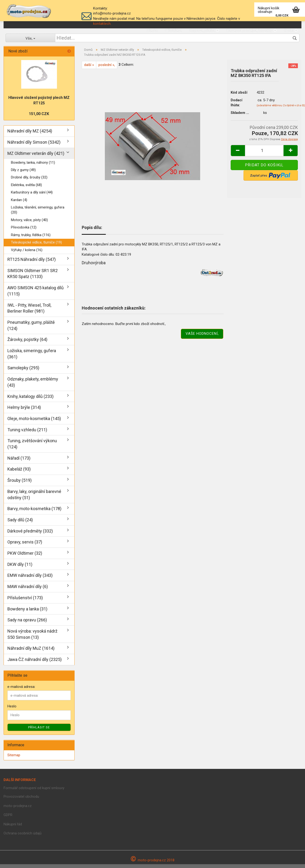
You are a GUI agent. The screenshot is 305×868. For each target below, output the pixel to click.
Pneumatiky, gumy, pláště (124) (31, 329)
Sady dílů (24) (20, 524)
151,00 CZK (39, 118)
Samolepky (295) (23, 372)
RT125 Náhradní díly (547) (32, 263)
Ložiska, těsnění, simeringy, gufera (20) (38, 214)
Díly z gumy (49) (23, 174)
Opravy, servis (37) (25, 546)
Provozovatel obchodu (21, 801)
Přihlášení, (173, 30)
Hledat (152, 30)
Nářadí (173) (19, 462)
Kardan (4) (19, 204)
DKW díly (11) (20, 568)
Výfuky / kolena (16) (27, 254)
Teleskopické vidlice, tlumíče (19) (36, 246)
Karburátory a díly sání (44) (32, 196)
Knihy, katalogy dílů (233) (30, 400)
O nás (291, 30)
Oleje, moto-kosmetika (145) (34, 422)
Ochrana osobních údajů (23, 837)
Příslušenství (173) (25, 602)
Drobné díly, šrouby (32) (29, 181)
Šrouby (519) (20, 484)
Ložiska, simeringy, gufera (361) (32, 358)
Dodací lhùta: (236, 106)
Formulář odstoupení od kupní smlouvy (34, 792)
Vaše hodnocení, (202, 338)
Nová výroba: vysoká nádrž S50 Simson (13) (32, 638)
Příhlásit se (39, 731)
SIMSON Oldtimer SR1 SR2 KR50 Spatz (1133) (33, 277)
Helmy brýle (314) (24, 411)
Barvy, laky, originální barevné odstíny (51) (34, 498)
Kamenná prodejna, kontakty (252, 30)
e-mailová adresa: (21, 690)
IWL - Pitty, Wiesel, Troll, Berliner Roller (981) (29, 312)
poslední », (107, 69)
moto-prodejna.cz (18, 810)
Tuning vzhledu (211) (27, 434)
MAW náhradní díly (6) (28, 590)
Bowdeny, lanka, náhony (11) (33, 166)
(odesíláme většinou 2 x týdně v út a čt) (281, 109)
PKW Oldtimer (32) (25, 557)
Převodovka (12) (24, 231)
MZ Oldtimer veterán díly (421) (36, 157)
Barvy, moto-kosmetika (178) (34, 513)
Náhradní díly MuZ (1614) (31, 652)
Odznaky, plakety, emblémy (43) (33, 386)
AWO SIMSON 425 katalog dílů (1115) (36, 295)
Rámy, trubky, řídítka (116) (31, 239)
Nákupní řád (13, 828)
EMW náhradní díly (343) (30, 579)
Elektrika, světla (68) (26, 189)
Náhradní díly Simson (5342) (34, 146)
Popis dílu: (92, 231)
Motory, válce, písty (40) (29, 224)
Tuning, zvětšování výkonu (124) (32, 448)
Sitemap (14, 759)
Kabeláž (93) (19, 473)
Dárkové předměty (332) (30, 535)
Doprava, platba (204, 30)
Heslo (12, 710)
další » (89, 69)
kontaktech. (102, 24)
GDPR (8, 819)
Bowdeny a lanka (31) (27, 613)
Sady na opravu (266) (27, 624)
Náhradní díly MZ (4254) (30, 135)
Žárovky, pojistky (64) (27, 343)
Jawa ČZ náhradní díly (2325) (35, 663)
